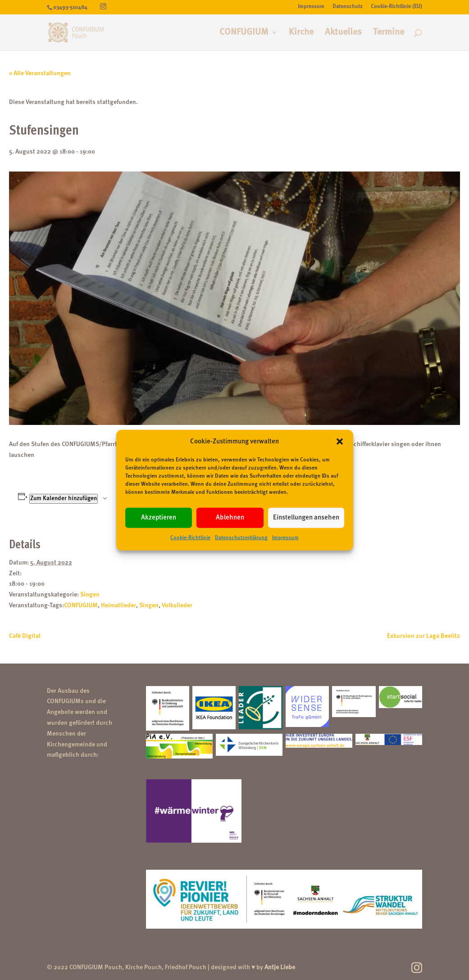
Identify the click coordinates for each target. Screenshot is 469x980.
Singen (90, 595)
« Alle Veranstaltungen (40, 73)
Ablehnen (230, 518)
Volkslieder (177, 605)
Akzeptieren (159, 518)
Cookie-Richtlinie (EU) (396, 7)
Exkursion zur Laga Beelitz (423, 636)
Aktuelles (343, 33)
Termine (389, 33)
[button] (340, 442)
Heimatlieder (118, 605)
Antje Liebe (280, 967)
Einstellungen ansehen (306, 518)
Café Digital (25, 636)
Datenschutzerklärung (241, 538)
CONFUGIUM (244, 33)
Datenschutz (348, 7)
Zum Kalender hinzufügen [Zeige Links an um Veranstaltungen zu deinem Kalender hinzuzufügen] (64, 499)
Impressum (285, 538)
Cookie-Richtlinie (190, 538)
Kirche (301, 33)
